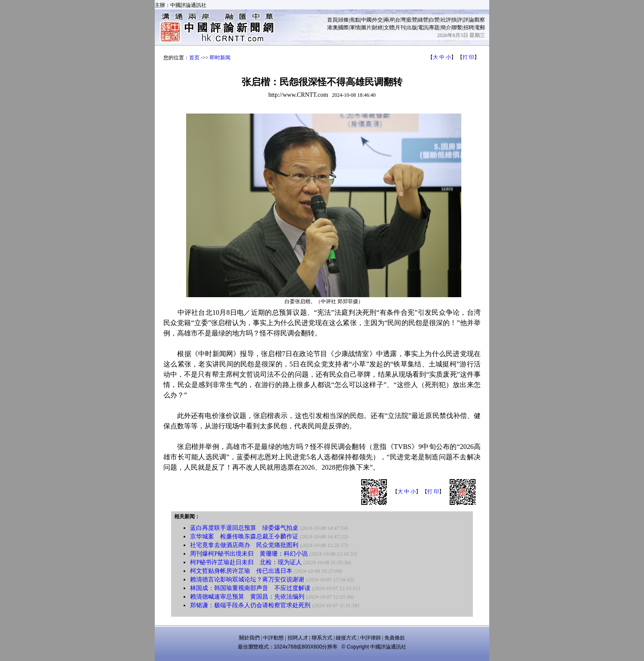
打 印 (468, 57)
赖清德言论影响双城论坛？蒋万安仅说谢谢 (247, 580)
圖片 (366, 28)
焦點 (355, 20)
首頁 (332, 20)
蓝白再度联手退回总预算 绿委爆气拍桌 (244, 528)
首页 (194, 58)
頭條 (343, 20)
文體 (389, 28)
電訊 (423, 28)
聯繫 (457, 28)
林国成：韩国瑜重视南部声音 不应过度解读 (250, 588)
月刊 (400, 28)
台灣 (400, 20)
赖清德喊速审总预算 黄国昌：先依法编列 (247, 597)
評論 (469, 20)
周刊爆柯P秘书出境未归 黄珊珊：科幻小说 (249, 554)
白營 (434, 20)
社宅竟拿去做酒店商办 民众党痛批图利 (244, 545)
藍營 (412, 20)
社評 (446, 20)
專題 (434, 28)
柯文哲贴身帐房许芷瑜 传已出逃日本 (241, 571)
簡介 (446, 28)
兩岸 (389, 20)
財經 (377, 28)
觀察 (480, 20)
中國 (366, 20)
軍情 (355, 28)
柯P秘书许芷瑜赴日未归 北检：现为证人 (246, 562)
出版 (412, 28)
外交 (377, 20)
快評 (457, 20)
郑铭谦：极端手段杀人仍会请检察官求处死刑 (250, 605)
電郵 (480, 28)
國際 (343, 28)
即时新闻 (220, 58)
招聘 (469, 28)
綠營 (423, 20)
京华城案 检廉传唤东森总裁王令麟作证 (244, 536)
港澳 (332, 28)
